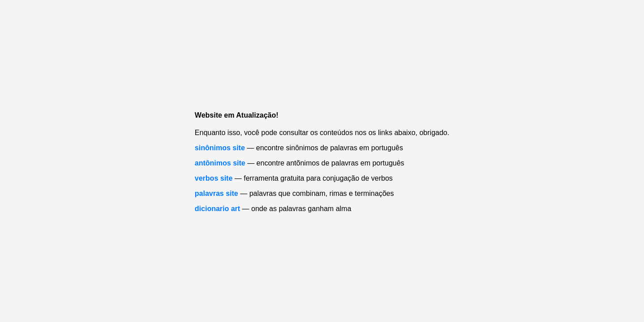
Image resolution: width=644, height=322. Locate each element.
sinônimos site (220, 148)
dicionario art (217, 209)
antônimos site (220, 163)
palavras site (217, 193)
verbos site (214, 178)
